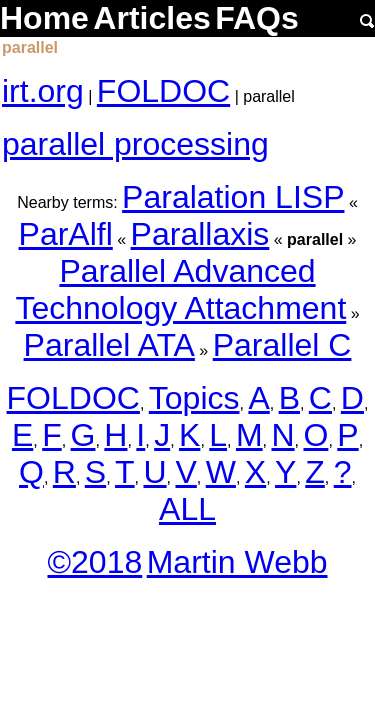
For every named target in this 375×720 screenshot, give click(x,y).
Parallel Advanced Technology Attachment (180, 289)
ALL (187, 509)
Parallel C (282, 345)
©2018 (94, 562)
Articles (151, 18)
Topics (194, 398)
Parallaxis (200, 234)
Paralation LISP (233, 197)
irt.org (43, 91)
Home (44, 18)
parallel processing (135, 144)
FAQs (257, 18)
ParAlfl (66, 234)
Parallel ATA (109, 345)
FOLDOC (163, 91)
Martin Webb (237, 562)
